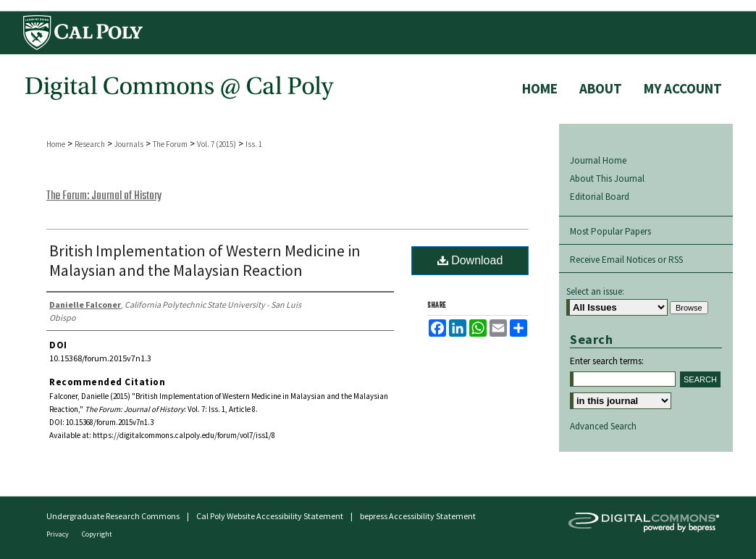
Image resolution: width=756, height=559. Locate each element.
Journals (129, 144)
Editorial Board (600, 197)
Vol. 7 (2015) (217, 144)
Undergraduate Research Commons (113, 516)
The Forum (170, 144)
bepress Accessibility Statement (418, 516)
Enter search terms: (607, 361)
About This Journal (607, 178)
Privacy (58, 534)
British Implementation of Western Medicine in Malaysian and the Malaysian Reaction (205, 260)
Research (90, 144)
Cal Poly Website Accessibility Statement (270, 516)
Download (470, 260)
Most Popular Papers (610, 231)
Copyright (97, 534)
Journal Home (598, 160)
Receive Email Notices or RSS (626, 260)
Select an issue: (595, 291)
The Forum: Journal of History (104, 196)
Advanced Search (603, 426)
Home (56, 144)
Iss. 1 (254, 144)
